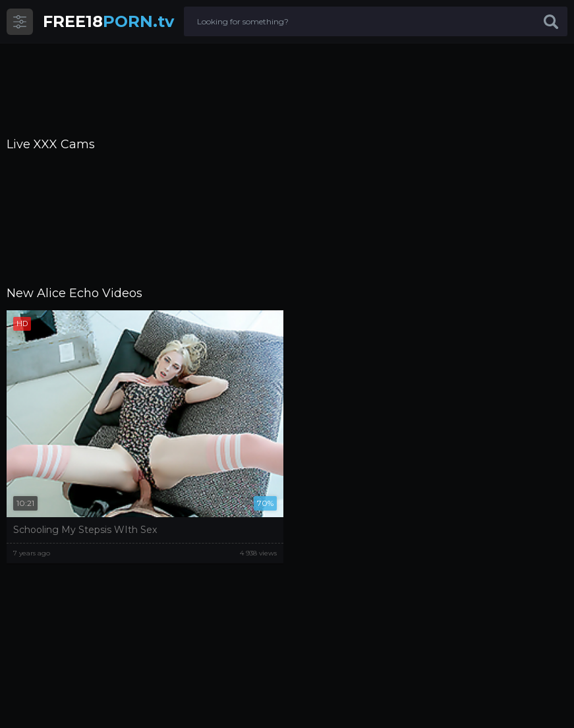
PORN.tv (108, 21)
